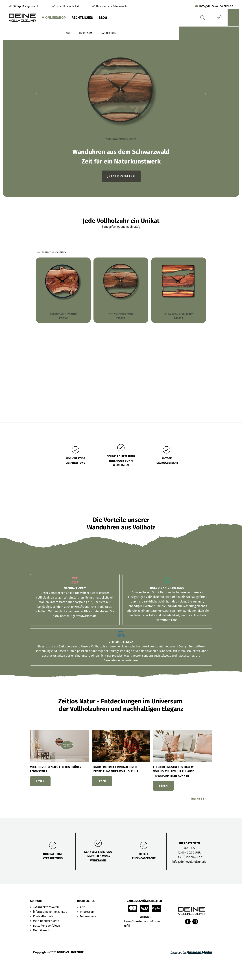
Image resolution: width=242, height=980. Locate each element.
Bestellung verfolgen (46, 926)
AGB (83, 907)
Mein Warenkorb (44, 930)
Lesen (40, 781)
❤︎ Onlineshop (54, 18)
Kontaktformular (44, 916)
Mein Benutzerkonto (46, 921)
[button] (37, 94)
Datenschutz (88, 916)
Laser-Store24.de (135, 921)
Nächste (199, 799)
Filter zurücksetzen (52, 253)
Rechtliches (82, 18)
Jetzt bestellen (121, 176)
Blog (103, 18)
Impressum (87, 912)
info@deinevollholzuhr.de (216, 6)
